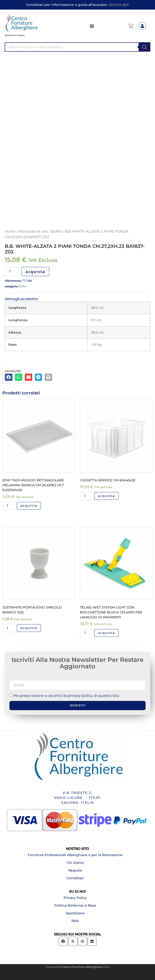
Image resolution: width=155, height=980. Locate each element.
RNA (75, 921)
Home (10, 231)
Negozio (75, 870)
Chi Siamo (75, 863)
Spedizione (75, 913)
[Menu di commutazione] (92, 26)
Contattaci (75, 878)
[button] (9, 377)
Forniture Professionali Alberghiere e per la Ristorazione (75, 855)
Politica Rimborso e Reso (75, 905)
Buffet (56, 231)
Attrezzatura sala (33, 231)
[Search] (144, 47)
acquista (35, 272)
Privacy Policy (75, 898)
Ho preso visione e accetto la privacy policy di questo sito (66, 696)
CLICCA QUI (119, 5)
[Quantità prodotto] (11, 272)
